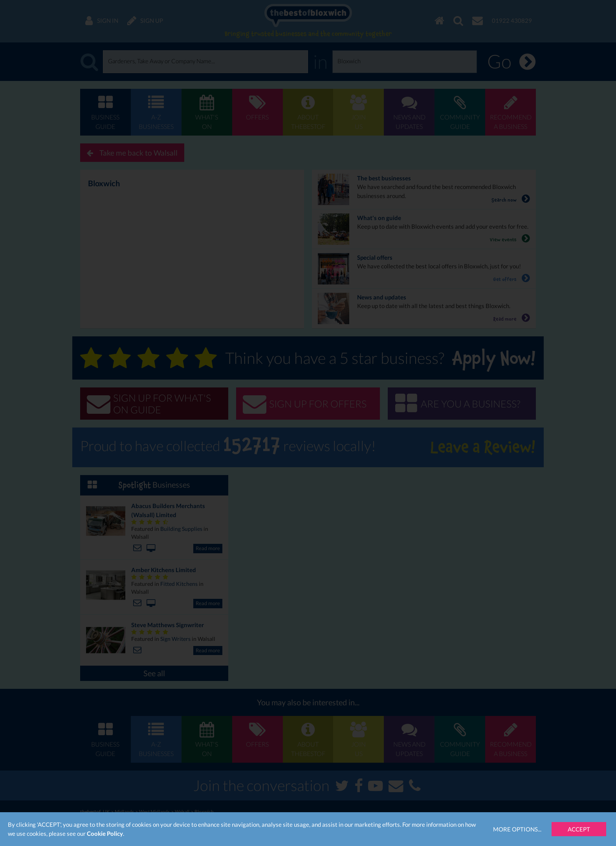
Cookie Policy (105, 833)
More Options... (517, 829)
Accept (579, 829)
